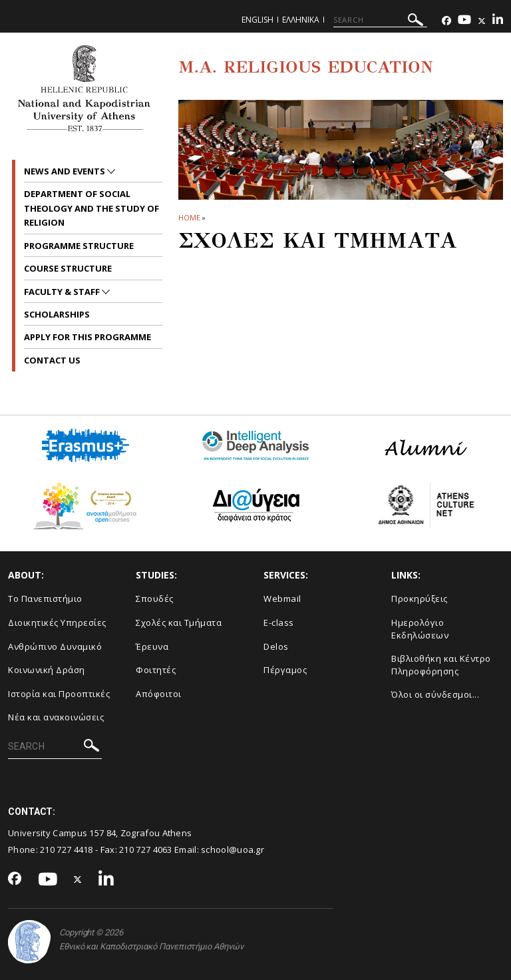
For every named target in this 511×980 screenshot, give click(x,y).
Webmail (282, 599)
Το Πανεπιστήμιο (45, 599)
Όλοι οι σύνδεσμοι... (435, 694)
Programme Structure (79, 246)
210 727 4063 (146, 850)
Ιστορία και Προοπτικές (59, 694)
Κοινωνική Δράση (47, 670)
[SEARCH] (380, 20)
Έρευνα (152, 646)
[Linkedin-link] (498, 21)
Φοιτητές (156, 670)
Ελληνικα (301, 20)
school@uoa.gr (233, 850)
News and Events (66, 171)
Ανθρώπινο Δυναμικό (55, 646)
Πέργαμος (285, 670)
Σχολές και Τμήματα (179, 622)
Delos (276, 646)
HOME (189, 217)
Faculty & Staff (63, 292)
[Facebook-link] (446, 21)
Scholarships (57, 314)
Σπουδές (155, 599)
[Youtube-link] (464, 21)
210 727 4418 (67, 850)
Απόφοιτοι (159, 694)
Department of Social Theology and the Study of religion (91, 208)
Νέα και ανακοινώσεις (56, 717)
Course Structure (68, 268)
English (257, 20)
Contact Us (52, 360)
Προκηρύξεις (420, 599)
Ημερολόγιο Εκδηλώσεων (420, 629)
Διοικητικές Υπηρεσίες (57, 622)
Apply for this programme (87, 337)
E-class (279, 622)
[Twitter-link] (482, 21)
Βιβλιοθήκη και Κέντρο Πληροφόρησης (441, 665)
